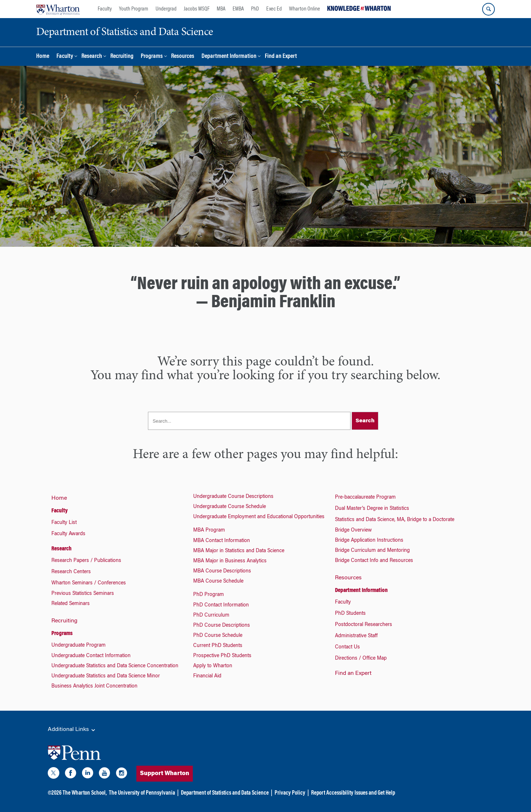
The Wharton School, (85, 793)
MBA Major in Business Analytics (230, 561)
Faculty (105, 9)
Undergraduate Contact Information (91, 656)
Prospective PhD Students (222, 656)
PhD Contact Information (221, 605)
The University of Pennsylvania (142, 793)
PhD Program (209, 595)
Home (43, 57)
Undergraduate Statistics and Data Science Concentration (115, 666)
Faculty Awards (68, 534)
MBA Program (209, 530)
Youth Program (134, 9)
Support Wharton (178, 774)
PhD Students (350, 614)
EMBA (238, 9)
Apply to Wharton (213, 666)
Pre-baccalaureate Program (365, 498)
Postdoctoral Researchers (364, 625)
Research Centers (71, 572)
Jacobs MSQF (197, 9)
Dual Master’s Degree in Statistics (372, 509)
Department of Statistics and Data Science (225, 793)
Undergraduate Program (78, 646)
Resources (183, 57)
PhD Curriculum (211, 616)
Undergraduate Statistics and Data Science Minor (106, 676)
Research (92, 57)
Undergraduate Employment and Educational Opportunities (259, 517)
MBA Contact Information (222, 541)
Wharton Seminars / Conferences (89, 583)
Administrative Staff (356, 636)
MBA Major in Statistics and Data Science (239, 551)
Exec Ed (274, 9)
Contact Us (347, 647)
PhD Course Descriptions (222, 626)
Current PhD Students (218, 646)
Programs (152, 57)
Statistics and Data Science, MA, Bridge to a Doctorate (395, 520)
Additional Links (72, 730)
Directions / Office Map (361, 659)
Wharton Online (305, 9)
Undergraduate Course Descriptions (233, 497)
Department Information (229, 57)
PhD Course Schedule (218, 636)
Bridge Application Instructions (369, 541)
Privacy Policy (290, 793)
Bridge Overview (353, 530)
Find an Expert (281, 57)
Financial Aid (207, 676)
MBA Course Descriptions (222, 571)
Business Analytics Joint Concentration (94, 686)
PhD (255, 9)
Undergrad (166, 9)
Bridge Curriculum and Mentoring (372, 551)
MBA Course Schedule (218, 581)
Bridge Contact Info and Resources (374, 561)
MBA (221, 9)
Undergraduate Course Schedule (230, 507)
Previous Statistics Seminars (83, 594)
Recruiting (122, 57)
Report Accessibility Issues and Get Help (353, 793)
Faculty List (64, 523)
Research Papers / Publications (86, 561)
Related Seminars (71, 604)
